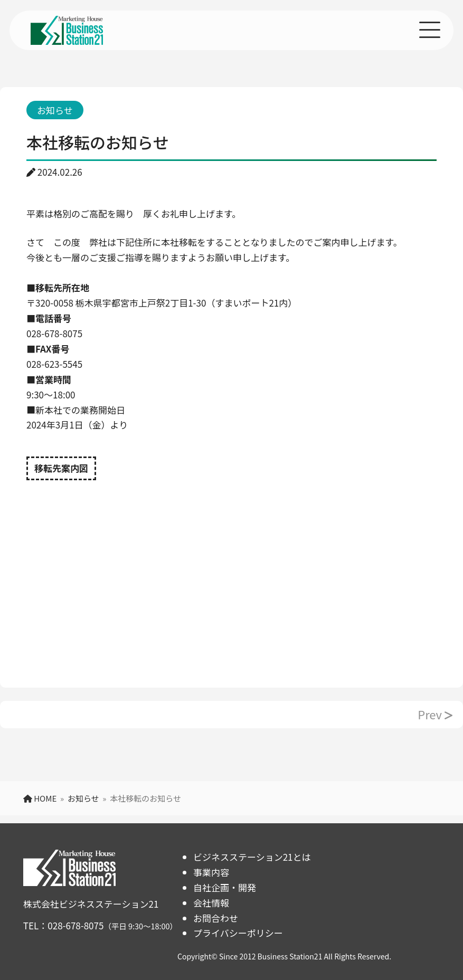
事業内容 (211, 872)
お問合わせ (216, 918)
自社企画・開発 (225, 887)
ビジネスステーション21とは (252, 857)
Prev (435, 714)
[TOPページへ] (67, 36)
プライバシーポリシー (238, 933)
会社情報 (211, 903)
